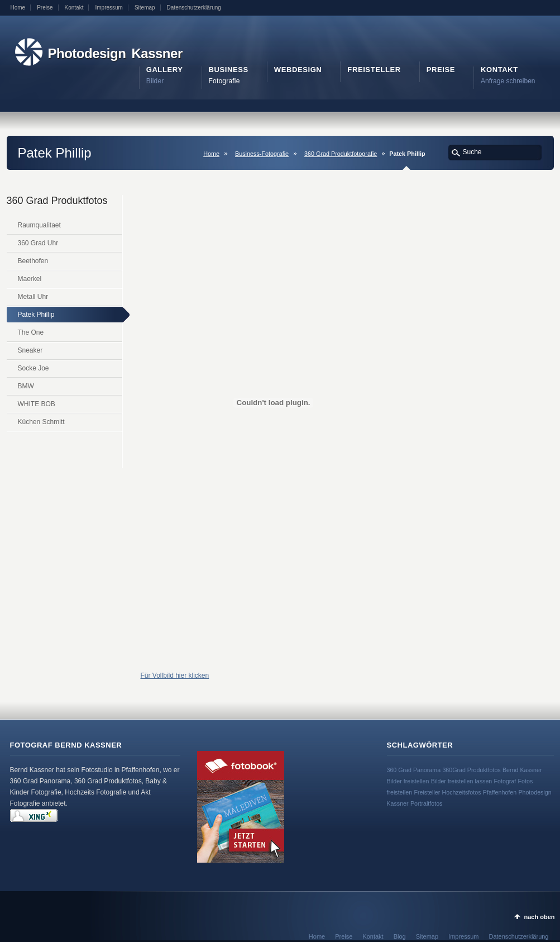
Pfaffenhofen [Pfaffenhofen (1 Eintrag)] (500, 792)
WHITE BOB (37, 404)
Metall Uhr (33, 297)
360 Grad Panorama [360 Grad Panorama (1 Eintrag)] (414, 770)
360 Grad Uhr (38, 243)
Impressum (109, 8)
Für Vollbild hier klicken (175, 675)
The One (31, 332)
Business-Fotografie (262, 154)
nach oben (539, 917)
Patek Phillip (36, 315)
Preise (45, 8)
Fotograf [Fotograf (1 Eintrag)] (505, 781)
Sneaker (30, 350)
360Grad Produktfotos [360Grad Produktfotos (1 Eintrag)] (471, 770)
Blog (400, 936)
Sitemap (145, 8)
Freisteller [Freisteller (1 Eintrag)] (427, 792)
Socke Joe (33, 368)
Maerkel (30, 279)
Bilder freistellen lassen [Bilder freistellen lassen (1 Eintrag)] (462, 781)
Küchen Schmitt (41, 422)
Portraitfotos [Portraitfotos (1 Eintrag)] (426, 803)
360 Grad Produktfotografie (341, 154)
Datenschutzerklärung (194, 8)
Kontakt (74, 8)
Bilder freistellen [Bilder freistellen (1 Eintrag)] (408, 781)
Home (18, 8)
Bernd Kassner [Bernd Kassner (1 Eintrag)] (522, 770)
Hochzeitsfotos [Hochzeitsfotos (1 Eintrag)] (462, 792)
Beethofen (33, 261)
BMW (26, 386)
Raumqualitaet (39, 225)
